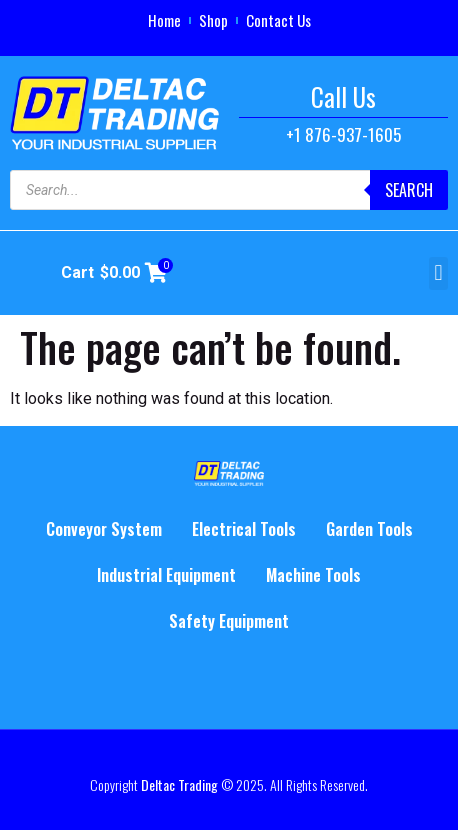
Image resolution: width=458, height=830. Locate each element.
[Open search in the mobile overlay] (229, 190)
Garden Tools (369, 529)
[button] (438, 273)
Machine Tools (313, 575)
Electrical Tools (244, 529)
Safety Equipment (229, 621)
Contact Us (278, 20)
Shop (213, 20)
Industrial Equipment (166, 575)
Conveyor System (104, 529)
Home (164, 20)
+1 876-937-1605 (343, 134)
